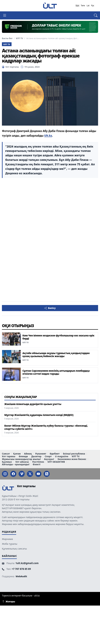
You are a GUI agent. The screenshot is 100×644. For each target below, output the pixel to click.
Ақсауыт (49, 459)
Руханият (41, 454)
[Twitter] (30, 474)
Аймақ (28, 454)
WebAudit (21, 576)
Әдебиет (54, 454)
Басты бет (7, 38)
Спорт (48, 456)
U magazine (62, 456)
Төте (83, 6)
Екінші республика (74, 454)
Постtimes (38, 462)
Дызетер (36, 456)
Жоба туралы (10, 544)
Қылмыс (7, 462)
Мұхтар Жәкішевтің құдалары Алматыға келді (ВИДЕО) (39, 415)
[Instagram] (5, 474)
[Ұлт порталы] (50, 6)
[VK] (22, 474)
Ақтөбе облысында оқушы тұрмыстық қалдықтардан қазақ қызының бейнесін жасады (56, 355)
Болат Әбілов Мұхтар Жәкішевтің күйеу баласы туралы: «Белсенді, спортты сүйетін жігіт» (46, 427)
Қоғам (17, 454)
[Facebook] (13, 474)
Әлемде (23, 456)
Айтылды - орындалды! (16, 464)
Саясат (6, 454)
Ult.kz (48, 136)
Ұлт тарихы (9, 456)
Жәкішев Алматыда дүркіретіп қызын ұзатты (33, 404)
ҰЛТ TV (19, 38)
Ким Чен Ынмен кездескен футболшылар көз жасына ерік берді (58, 337)
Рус (93, 6)
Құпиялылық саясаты (14, 549)
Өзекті (36, 464)
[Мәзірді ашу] (6, 15)
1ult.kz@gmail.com (27, 563)
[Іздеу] (94, 15)
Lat (88, 6)
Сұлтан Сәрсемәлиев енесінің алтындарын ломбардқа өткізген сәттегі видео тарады (56, 372)
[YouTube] (38, 474)
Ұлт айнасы (22, 462)
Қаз (77, 6)
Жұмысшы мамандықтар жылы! (21, 459)
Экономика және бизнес (72, 459)
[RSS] (47, 474)
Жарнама (7, 539)
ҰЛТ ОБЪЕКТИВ (56, 462)
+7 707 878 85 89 (21, 569)
